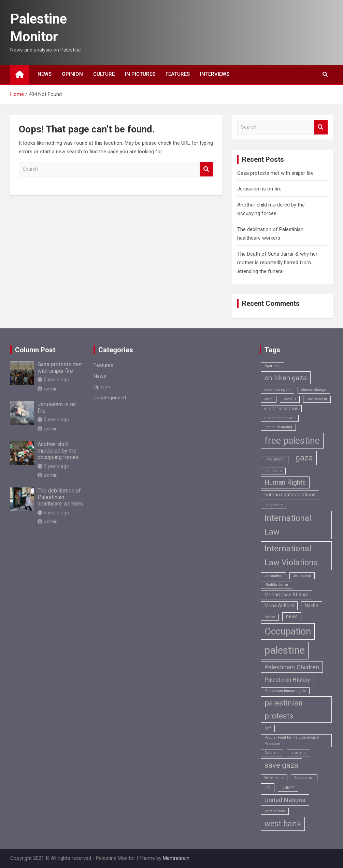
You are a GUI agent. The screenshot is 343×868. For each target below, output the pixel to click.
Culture (104, 74)
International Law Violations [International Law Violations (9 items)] (291, 556)
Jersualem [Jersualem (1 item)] (273, 576)
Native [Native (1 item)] (270, 617)
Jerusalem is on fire (259, 189)
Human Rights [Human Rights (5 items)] (285, 482)
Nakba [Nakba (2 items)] (312, 606)
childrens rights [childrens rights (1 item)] (277, 390)
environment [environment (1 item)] (317, 399)
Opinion (72, 74)
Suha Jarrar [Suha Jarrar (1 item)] (304, 778)
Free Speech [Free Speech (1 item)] (275, 459)
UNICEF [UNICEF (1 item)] (288, 788)
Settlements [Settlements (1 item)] (274, 778)
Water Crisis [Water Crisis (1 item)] (275, 811)
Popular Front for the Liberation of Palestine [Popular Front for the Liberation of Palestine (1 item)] (292, 741)
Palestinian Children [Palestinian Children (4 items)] (292, 667)
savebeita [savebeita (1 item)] (298, 753)
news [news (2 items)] (292, 616)
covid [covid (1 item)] (269, 399)
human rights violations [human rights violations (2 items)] (290, 495)
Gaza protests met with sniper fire (275, 173)
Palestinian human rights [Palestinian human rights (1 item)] (285, 691)
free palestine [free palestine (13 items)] (292, 441)
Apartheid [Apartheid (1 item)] (273, 366)
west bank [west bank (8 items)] (283, 824)
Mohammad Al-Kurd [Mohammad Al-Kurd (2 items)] (287, 595)
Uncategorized (110, 398)
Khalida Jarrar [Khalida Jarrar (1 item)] (276, 585)
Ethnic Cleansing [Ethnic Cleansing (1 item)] (278, 427)
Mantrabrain (176, 858)
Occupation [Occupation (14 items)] (288, 631)
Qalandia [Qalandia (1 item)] (272, 753)
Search (206, 169)
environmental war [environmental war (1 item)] (280, 418)
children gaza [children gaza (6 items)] (286, 378)
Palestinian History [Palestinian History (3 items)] (287, 680)
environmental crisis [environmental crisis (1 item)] (281, 408)
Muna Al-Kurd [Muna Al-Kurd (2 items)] (279, 606)
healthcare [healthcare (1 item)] (273, 471)
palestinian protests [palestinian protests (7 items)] (284, 709)
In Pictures (140, 74)
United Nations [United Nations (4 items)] (285, 800)
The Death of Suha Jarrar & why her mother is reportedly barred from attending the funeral (277, 263)
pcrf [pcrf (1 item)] (268, 728)
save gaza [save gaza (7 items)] (281, 765)
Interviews (215, 74)
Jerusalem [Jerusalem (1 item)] (302, 576)
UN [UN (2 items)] (268, 787)
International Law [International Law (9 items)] (288, 525)
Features (178, 74)
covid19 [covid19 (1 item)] (290, 399)
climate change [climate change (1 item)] (314, 390)
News (45, 74)
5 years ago (53, 380)
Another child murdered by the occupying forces (58, 451)
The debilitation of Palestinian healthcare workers (60, 497)
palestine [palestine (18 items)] (285, 650)
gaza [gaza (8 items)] (304, 458)
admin (48, 389)
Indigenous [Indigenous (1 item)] (274, 505)
